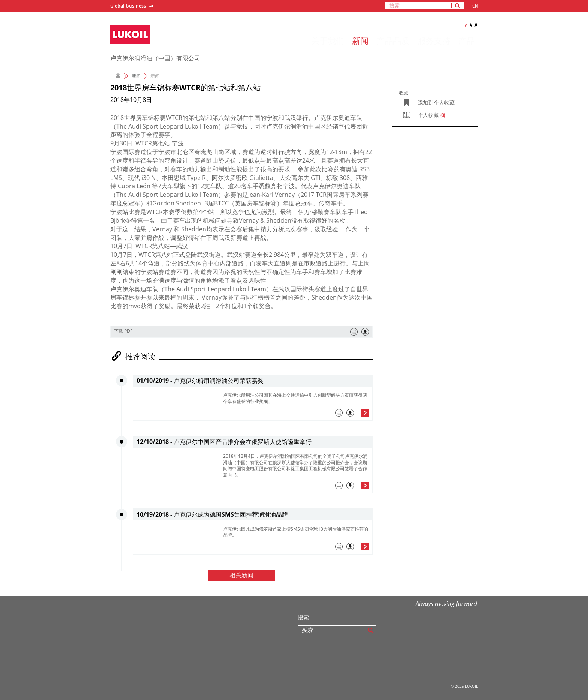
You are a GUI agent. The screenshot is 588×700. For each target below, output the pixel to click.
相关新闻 (241, 576)
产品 (466, 41)
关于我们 (328, 41)
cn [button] (476, 6)
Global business (133, 6)
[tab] (296, 415)
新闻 (360, 41)
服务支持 (434, 41)
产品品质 (393, 41)
